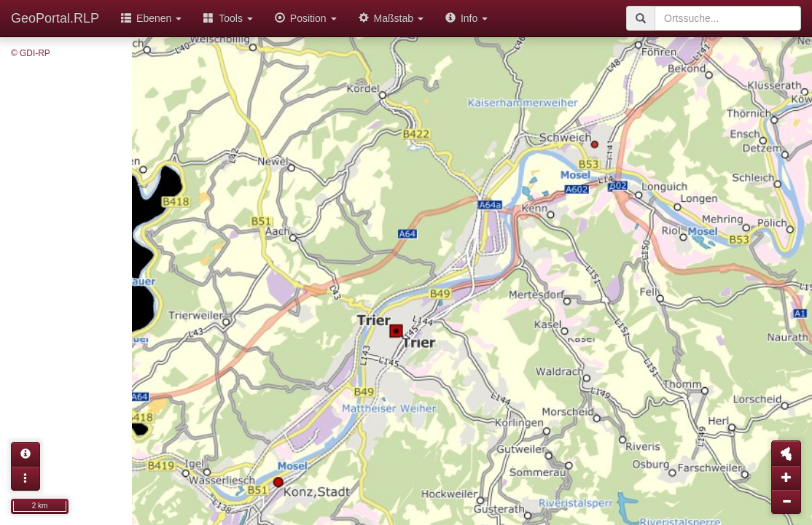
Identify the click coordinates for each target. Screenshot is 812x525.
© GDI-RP (31, 53)
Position (306, 18)
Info (466, 18)
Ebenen (151, 18)
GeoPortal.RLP (55, 18)
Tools (228, 18)
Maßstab (391, 18)
